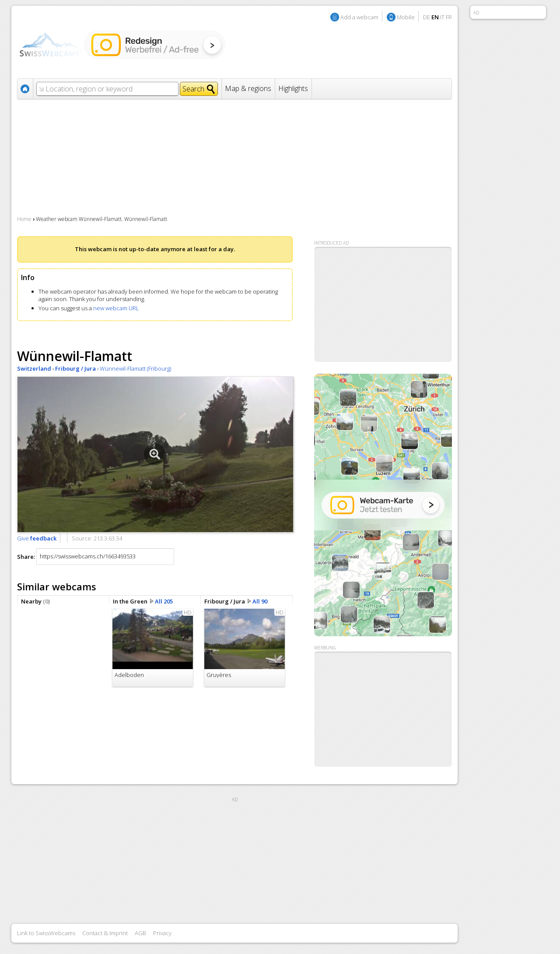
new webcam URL (116, 308)
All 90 (260, 601)
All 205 (164, 601)
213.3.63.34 (108, 538)
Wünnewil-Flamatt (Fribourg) (135, 368)
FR (449, 17)
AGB (140, 933)
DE (427, 17)
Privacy (162, 933)
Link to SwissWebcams (46, 933)
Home (24, 219)
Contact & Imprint (105, 933)
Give (37, 538)
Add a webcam (359, 17)
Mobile (406, 17)
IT (442, 17)
